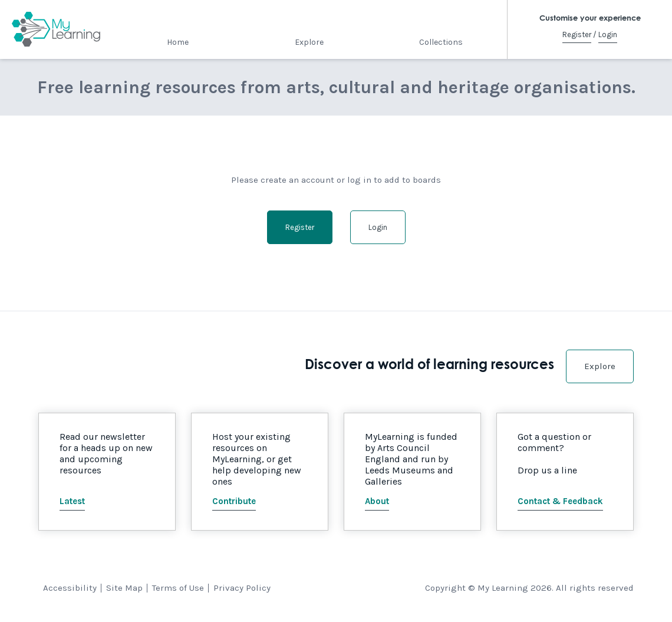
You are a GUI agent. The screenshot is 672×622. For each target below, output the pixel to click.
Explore (309, 42)
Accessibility (70, 588)
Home (178, 42)
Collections (441, 42)
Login (608, 34)
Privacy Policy (242, 588)
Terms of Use (178, 588)
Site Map (124, 588)
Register (577, 34)
